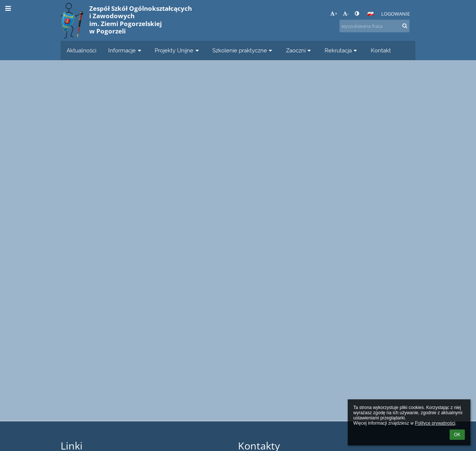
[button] (370, 14)
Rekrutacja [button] (342, 50)
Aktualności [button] (81, 50)
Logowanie (395, 14)
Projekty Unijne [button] (178, 50)
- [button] (346, 13)
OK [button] (457, 435)
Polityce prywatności (435, 423)
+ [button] (334, 13)
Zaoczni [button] (299, 50)
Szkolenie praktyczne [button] (243, 50)
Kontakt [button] (381, 50)
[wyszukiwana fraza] (374, 26)
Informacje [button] (126, 50)
